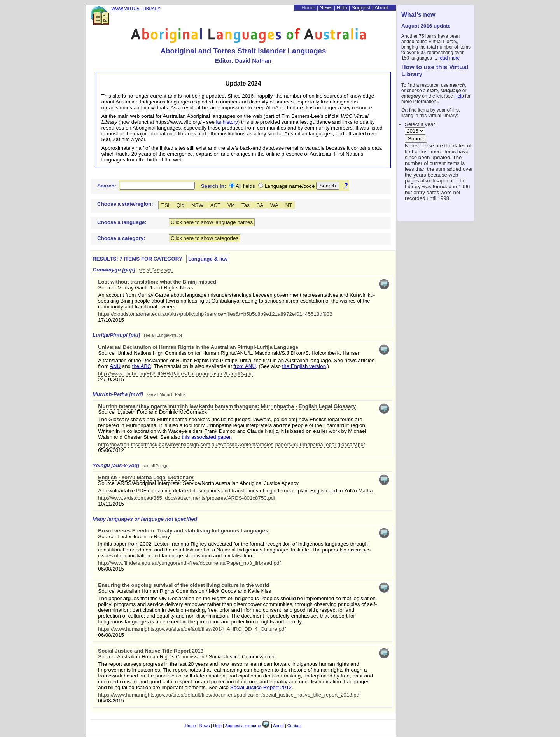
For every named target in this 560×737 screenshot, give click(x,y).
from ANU (245, 366)
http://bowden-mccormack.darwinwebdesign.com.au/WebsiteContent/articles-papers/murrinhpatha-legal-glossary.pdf (231, 444)
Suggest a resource (248, 726)
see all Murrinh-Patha (166, 394)
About (381, 8)
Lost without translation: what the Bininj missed (157, 282)
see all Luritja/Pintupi (163, 335)
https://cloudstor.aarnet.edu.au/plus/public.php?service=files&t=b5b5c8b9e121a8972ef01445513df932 (215, 314)
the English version (304, 366)
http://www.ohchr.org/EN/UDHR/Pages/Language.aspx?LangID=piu (175, 374)
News (326, 8)
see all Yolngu (156, 466)
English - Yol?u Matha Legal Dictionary (146, 477)
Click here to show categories (205, 238)
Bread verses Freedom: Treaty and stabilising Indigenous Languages (183, 531)
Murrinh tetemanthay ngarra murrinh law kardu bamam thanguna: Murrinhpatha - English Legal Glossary (227, 406)
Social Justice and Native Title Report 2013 (151, 651)
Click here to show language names (212, 222)
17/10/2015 (111, 320)
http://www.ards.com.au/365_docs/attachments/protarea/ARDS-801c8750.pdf (187, 498)
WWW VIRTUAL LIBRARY (136, 9)
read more (449, 58)
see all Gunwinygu (156, 270)
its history (227, 122)
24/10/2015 (111, 379)
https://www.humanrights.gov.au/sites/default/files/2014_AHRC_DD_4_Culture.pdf (192, 629)
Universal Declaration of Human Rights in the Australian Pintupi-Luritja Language (198, 347)
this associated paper (206, 437)
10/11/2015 (111, 504)
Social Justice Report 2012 (261, 687)
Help (459, 96)
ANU (115, 366)
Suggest (361, 8)
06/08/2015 (111, 569)
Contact (295, 726)
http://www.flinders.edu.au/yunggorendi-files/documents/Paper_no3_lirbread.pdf (189, 563)
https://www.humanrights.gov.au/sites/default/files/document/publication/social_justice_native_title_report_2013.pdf (229, 695)
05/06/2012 (111, 450)
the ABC (142, 366)
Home (308, 8)
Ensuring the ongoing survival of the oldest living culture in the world (184, 585)
